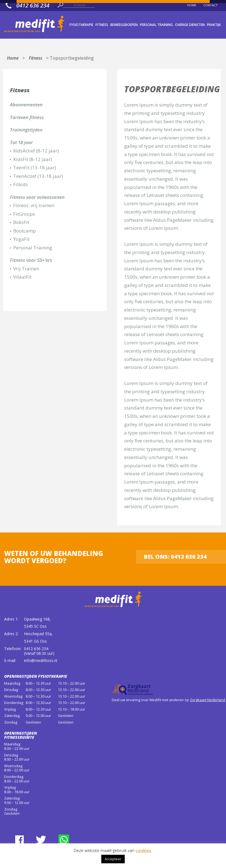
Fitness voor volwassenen (37, 197)
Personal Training (33, 248)
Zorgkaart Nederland (208, 700)
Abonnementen (26, 105)
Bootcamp (25, 231)
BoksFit (21, 222)
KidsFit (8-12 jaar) (33, 159)
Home (13, 57)
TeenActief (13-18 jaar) (38, 176)
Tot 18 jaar (21, 142)
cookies (143, 850)
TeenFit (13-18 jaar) (35, 167)
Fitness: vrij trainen (34, 205)
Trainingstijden (26, 130)
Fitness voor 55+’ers (31, 260)
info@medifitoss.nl (41, 660)
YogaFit (21, 239)
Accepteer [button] (113, 859)
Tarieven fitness (27, 117)
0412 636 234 (36, 649)
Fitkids (21, 184)
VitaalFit (22, 277)
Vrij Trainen (26, 269)
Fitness (35, 57)
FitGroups (24, 214)
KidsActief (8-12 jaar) (36, 151)
